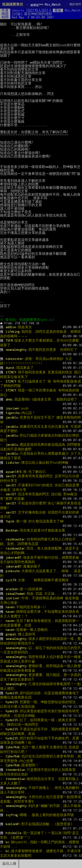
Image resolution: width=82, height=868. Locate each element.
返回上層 (9, 864)
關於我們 (75, 4)
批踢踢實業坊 (13, 4)
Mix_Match (45, 5)
